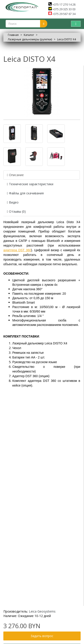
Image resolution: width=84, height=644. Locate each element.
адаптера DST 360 (17, 250)
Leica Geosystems (42, 611)
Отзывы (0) (16, 211)
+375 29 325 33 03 (62, 9)
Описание (15, 175)
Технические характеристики (30, 184)
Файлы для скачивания (25, 193)
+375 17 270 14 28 (62, 5)
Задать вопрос (42, 636)
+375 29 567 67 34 (62, 14)
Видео (13, 202)
